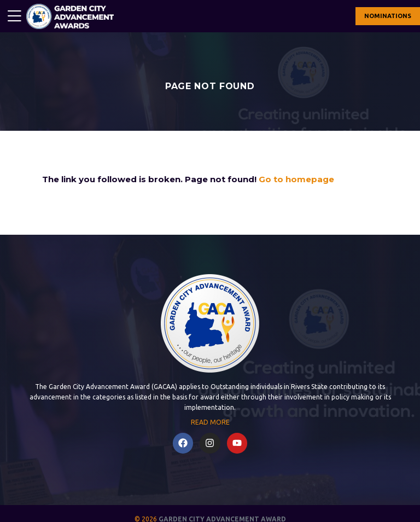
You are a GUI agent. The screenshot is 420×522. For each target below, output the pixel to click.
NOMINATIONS (388, 16)
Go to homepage (296, 179)
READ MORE (210, 422)
